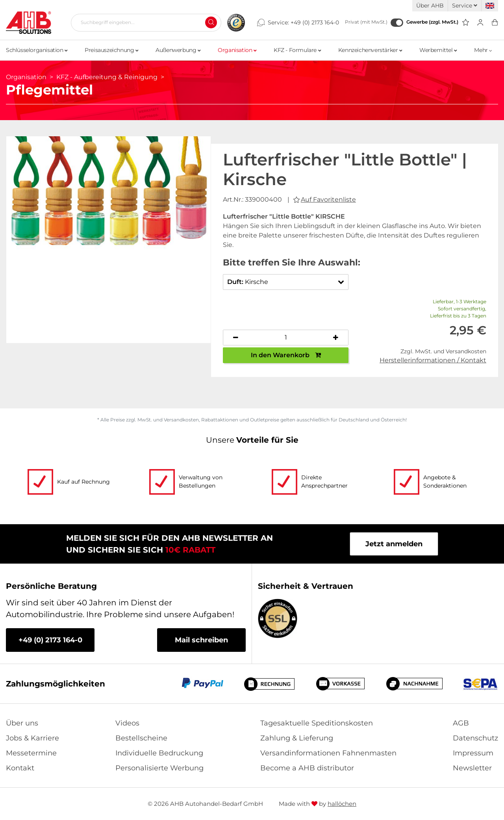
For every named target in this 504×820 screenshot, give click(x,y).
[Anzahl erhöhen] (336, 338)
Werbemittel (438, 50)
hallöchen (342, 804)
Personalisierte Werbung (159, 768)
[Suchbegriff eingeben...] (143, 22)
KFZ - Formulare (297, 50)
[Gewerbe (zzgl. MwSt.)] (397, 23)
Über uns (22, 723)
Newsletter (472, 768)
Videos (127, 723)
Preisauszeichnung (111, 50)
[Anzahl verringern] (236, 338)
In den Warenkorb (286, 355)
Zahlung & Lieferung (297, 738)
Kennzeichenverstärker (370, 50)
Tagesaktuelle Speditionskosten (317, 723)
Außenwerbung (178, 50)
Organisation (237, 50)
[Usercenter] (480, 23)
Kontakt (20, 768)
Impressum (473, 753)
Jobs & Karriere (32, 738)
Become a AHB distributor (307, 768)
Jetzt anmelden (394, 544)
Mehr (483, 50)
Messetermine (31, 753)
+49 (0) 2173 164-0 (315, 22)
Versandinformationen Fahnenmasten (328, 753)
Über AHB (430, 6)
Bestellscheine (141, 738)
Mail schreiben (201, 640)
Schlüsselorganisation (37, 50)
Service (465, 6)
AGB (461, 723)
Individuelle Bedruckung (159, 753)
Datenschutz (475, 738)
